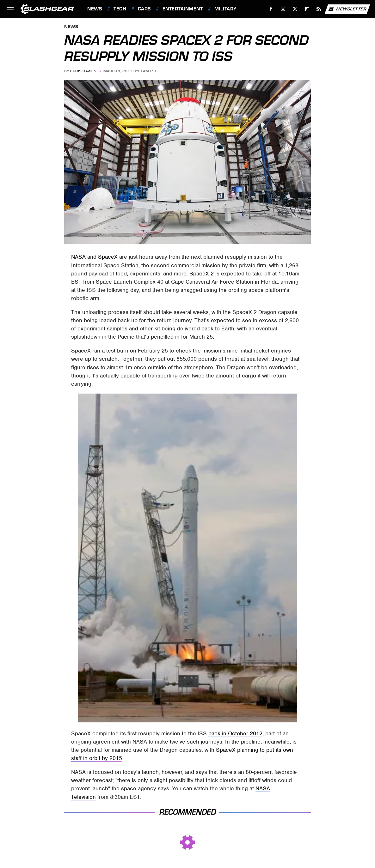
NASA (78, 257)
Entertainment (183, 9)
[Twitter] (295, 9)
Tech (120, 9)
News (95, 9)
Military (225, 9)
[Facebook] (271, 9)
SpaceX (108, 257)
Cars (144, 9)
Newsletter (347, 9)
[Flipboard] (307, 9)
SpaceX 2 (202, 274)
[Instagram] (283, 9)
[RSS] (319, 9)
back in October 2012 (235, 733)
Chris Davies (83, 71)
